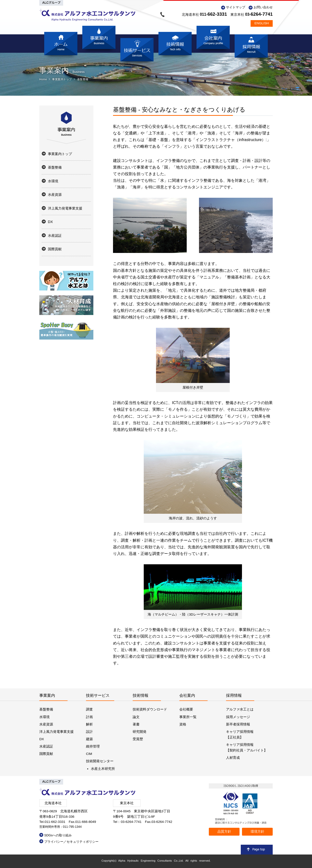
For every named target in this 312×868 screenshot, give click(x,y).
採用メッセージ (238, 717)
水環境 (53, 181)
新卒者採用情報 (238, 724)
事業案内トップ (62, 79)
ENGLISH (262, 23)
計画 (89, 717)
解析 (89, 724)
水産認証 (55, 236)
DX (50, 222)
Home (43, 79)
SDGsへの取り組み (58, 835)
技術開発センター (100, 761)
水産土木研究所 (103, 769)
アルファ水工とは (240, 709)
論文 (136, 717)
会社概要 (186, 709)
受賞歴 (138, 739)
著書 (136, 724)
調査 (89, 709)
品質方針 (224, 831)
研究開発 (140, 732)
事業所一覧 (188, 717)
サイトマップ (236, 7)
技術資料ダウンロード (150, 709)
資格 (183, 724)
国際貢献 (55, 249)
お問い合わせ (263, 7)
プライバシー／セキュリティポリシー (71, 842)
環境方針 (257, 831)
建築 (89, 739)
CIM (89, 754)
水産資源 (55, 195)
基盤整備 (83, 79)
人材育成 (233, 758)
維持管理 (93, 746)
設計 (89, 732)
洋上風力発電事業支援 (65, 208)
